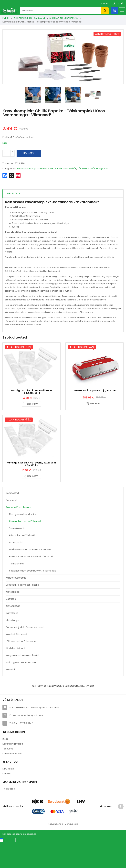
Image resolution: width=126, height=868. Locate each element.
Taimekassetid (17, 554)
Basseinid (11, 695)
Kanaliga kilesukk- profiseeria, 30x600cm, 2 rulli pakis (31, 489)
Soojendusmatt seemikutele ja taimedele (33, 596)
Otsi (105, 11)
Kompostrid (12, 519)
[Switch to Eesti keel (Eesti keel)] (6, 864)
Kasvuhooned (56, 849)
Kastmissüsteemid (16, 603)
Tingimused (9, 814)
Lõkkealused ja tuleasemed (22, 667)
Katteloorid (12, 639)
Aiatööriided (13, 617)
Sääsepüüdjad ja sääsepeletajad (25, 653)
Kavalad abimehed (16, 660)
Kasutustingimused (13, 769)
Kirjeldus (13, 193)
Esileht (6, 18)
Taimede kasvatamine (18, 533)
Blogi (5, 764)
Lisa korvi (29, 153)
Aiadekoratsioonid (16, 674)
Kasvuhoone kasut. (13, 779)
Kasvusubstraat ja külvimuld (25, 547)
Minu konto (8, 794)
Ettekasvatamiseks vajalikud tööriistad (31, 582)
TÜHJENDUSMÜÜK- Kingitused (29, 18)
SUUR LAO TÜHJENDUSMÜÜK (64, 18)
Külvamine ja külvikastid (23, 561)
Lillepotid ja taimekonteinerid (22, 610)
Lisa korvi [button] (33, 417)
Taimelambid (16, 589)
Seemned (11, 526)
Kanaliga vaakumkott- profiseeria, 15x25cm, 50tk (32, 404)
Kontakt (105, 3)
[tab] (63, 194)
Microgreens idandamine (23, 540)
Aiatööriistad (13, 632)
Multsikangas (13, 646)
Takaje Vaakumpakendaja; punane (95, 403)
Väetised (11, 624)
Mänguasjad (71, 849)
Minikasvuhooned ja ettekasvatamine (30, 575)
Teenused (8, 774)
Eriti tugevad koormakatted (22, 688)
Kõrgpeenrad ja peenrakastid (22, 681)
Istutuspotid (16, 568)
